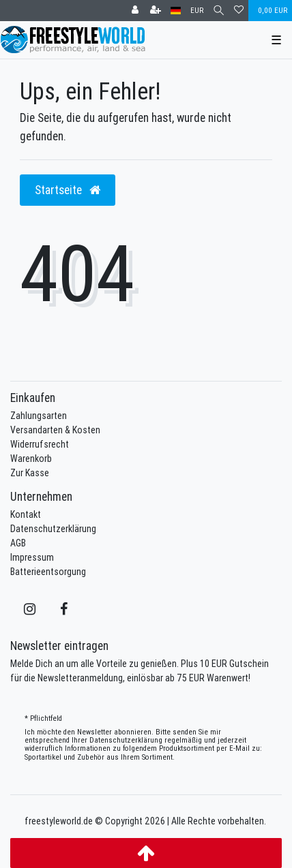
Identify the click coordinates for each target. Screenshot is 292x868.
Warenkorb (31, 459)
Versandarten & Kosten (55, 430)
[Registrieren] (156, 11)
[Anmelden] (135, 11)
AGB (18, 543)
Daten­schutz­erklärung (126, 740)
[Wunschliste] (239, 11)
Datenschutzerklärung (53, 529)
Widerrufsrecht (40, 444)
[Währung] (197, 11)
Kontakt (26, 514)
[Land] (176, 11)
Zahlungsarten (39, 416)
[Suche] (219, 11)
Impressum (32, 557)
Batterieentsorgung (48, 572)
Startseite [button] (68, 190)
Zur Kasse (30, 473)
